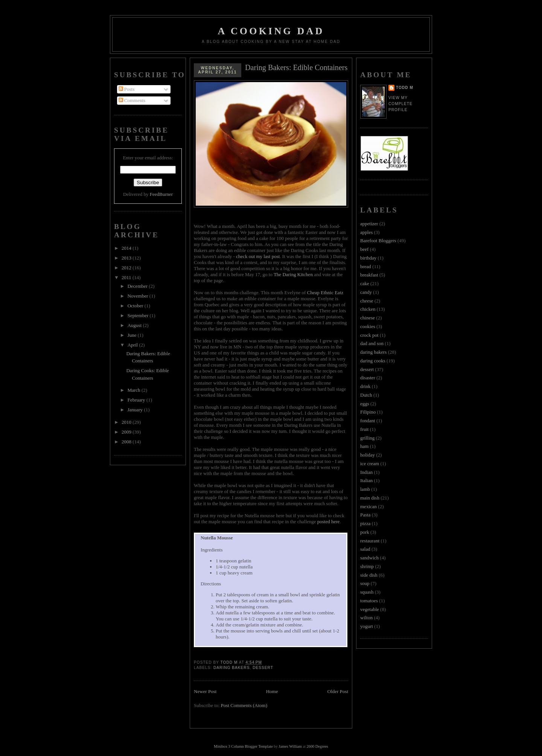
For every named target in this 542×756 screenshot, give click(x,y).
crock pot (369, 335)
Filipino (368, 412)
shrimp (367, 566)
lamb (365, 489)
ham (364, 446)
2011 (127, 277)
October (136, 306)
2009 (127, 432)
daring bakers (231, 668)
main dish (370, 498)
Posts (127, 89)
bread (366, 267)
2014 (127, 248)
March (135, 390)
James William (290, 746)
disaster (368, 378)
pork (365, 532)
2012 (127, 268)
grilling (367, 438)
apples (366, 232)
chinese (368, 318)
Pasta (365, 515)
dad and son (372, 343)
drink (365, 386)
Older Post (338, 691)
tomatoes (369, 601)
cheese (367, 301)
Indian (366, 472)
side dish (369, 575)
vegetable (370, 609)
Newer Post (205, 691)
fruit (364, 429)
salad (365, 549)
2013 (127, 258)
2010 (127, 422)
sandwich (369, 558)
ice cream (370, 464)
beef (364, 249)
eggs (365, 404)
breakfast (369, 275)
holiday (368, 455)
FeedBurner (161, 194)
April (133, 345)
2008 (127, 442)
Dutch (366, 395)
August (135, 325)
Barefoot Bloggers (378, 241)
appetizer (369, 224)
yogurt (367, 626)
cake (365, 283)
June (133, 335)
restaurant (370, 541)
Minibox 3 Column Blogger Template (243, 746)
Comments (132, 100)
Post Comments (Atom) (244, 705)
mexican (368, 506)
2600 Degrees (317, 746)
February (137, 400)
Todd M (405, 88)
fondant (368, 421)
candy (366, 292)
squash (367, 592)
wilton (366, 618)
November (139, 296)
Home (272, 691)
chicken (368, 309)
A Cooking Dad (271, 31)
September (139, 315)
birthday (368, 258)
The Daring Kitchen (293, 274)
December (138, 286)
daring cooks (373, 361)
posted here (329, 522)
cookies (368, 326)
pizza (365, 523)
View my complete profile (400, 104)
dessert (263, 668)
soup (365, 583)
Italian (366, 480)
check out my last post (258, 256)
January (136, 410)
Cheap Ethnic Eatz (325, 292)
